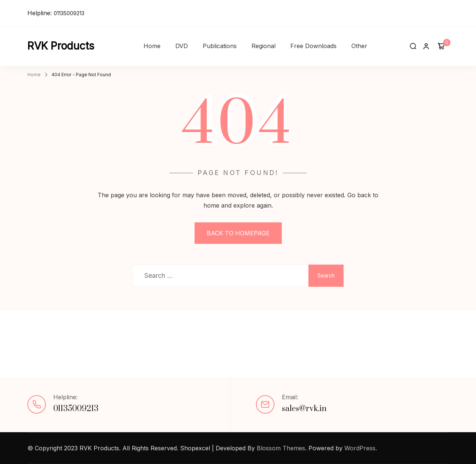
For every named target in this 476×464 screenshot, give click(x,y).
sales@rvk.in (304, 409)
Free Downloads (313, 46)
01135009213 (69, 13)
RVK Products (61, 46)
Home (152, 46)
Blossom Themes (281, 448)
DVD (182, 46)
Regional (264, 46)
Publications (220, 46)
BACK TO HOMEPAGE (238, 233)
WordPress (360, 448)
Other (359, 46)
